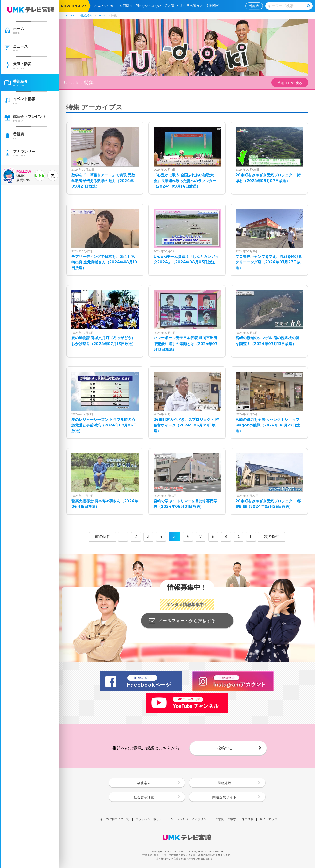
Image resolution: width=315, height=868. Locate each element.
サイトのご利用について (113, 819)
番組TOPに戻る (290, 83)
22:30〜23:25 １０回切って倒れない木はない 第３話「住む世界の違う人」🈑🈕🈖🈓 (157, 6)
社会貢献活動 (144, 797)
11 (251, 537)
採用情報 (248, 819)
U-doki (102, 15)
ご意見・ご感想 (225, 819)
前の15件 (103, 537)
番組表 (254, 6)
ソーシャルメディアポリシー (190, 819)
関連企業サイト (224, 797)
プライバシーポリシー (150, 819)
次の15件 (272, 537)
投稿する (225, 748)
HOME (71, 15)
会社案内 (144, 783)
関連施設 (224, 783)
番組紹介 (86, 15)
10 (239, 537)
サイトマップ (268, 819)
